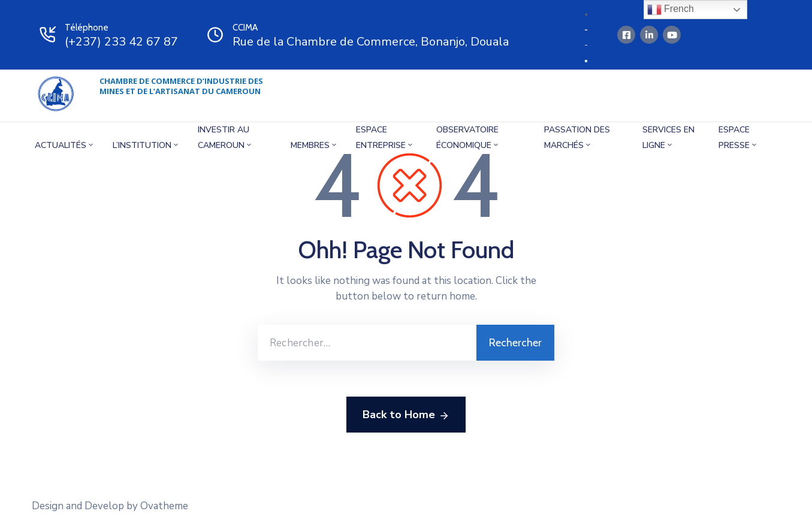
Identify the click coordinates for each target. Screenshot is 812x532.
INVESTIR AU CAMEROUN (225, 137)
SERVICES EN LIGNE (668, 137)
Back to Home (406, 415)
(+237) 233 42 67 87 (121, 42)
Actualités (65, 145)
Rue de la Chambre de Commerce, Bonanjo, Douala (371, 42)
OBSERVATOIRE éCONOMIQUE (468, 137)
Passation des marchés (577, 137)
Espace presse (738, 137)
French (671, 10)
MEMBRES (314, 145)
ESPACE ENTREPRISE (385, 137)
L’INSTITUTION (146, 145)
